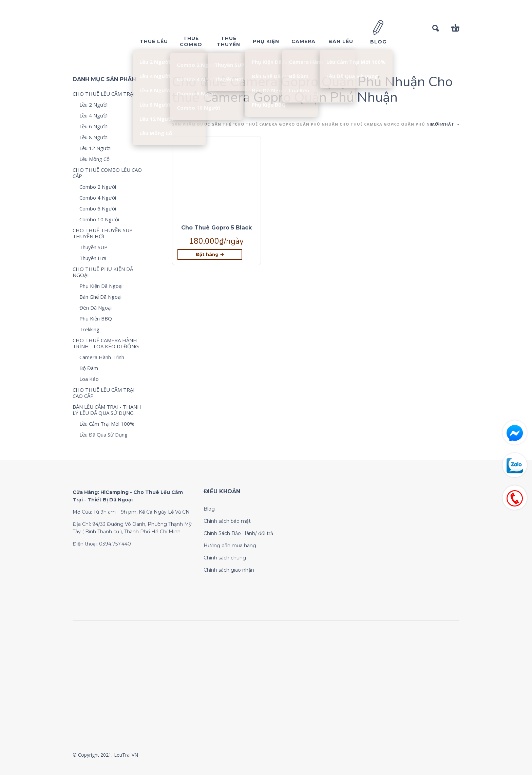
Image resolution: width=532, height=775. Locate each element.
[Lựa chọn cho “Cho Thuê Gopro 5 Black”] (210, 254)
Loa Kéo (89, 379)
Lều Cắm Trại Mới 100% (107, 424)
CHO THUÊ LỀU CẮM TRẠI (104, 94)
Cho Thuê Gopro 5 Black (216, 228)
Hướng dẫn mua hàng (230, 546)
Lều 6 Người (93, 126)
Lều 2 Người (93, 105)
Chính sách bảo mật (227, 521)
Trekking (89, 329)
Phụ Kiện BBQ (96, 318)
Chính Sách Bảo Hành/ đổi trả (238, 533)
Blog (209, 509)
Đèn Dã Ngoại (96, 308)
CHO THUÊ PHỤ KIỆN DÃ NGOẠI (103, 272)
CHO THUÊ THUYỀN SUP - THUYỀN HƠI (104, 233)
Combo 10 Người (99, 219)
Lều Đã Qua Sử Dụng (103, 435)
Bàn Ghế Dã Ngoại (100, 297)
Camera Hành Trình (102, 357)
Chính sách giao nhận (229, 570)
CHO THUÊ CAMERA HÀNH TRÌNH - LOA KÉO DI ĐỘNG (106, 343)
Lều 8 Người (93, 137)
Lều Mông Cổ (94, 159)
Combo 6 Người (98, 208)
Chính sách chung (225, 558)
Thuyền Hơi (93, 258)
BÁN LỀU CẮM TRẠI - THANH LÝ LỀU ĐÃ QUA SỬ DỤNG (107, 410)
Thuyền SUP (93, 247)
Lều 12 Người (95, 148)
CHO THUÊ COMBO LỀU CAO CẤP (107, 173)
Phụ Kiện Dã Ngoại (101, 286)
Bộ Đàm (89, 368)
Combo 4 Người (98, 198)
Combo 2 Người (98, 187)
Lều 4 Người (93, 115)
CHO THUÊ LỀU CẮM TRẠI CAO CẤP (104, 393)
